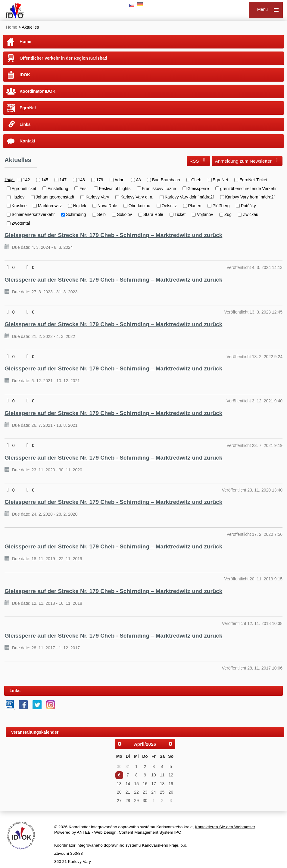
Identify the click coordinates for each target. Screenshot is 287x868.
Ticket (180, 214)
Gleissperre (198, 188)
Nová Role (107, 206)
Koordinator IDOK (37, 91)
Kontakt (27, 141)
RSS (198, 161)
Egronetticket (24, 188)
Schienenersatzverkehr (33, 214)
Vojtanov (205, 214)
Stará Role (153, 214)
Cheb (196, 180)
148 (81, 180)
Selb (101, 214)
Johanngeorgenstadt (55, 197)
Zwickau (251, 214)
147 (63, 180)
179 (100, 180)
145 (45, 180)
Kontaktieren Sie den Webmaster (225, 827)
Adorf (119, 180)
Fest (84, 188)
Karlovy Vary (97, 197)
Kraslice (19, 206)
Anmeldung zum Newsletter (247, 161)
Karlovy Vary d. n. (137, 197)
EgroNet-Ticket (253, 180)
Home (12, 27)
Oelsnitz (169, 206)
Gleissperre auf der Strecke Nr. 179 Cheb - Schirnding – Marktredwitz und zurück (113, 235)
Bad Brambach (166, 180)
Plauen (195, 206)
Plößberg (221, 206)
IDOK (25, 75)
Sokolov (124, 214)
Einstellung (58, 188)
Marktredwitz (50, 206)
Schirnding (76, 214)
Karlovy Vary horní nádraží (250, 197)
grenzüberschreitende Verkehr (248, 188)
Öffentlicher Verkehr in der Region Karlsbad (63, 58)
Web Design (105, 832)
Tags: (9, 180)
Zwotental (21, 223)
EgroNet (28, 108)
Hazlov (18, 197)
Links (25, 124)
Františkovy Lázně (159, 188)
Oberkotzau (139, 206)
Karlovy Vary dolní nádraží (189, 197)
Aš (138, 180)
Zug (228, 214)
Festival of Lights (115, 188)
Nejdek (80, 206)
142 (26, 180)
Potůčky (248, 206)
